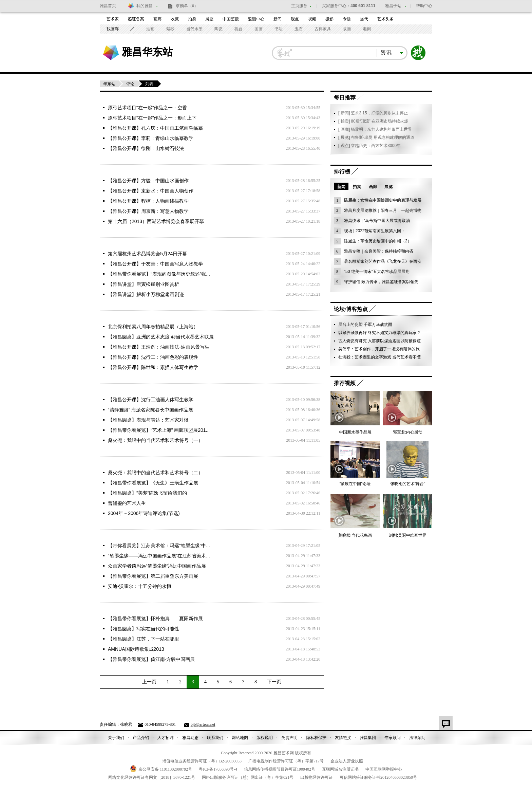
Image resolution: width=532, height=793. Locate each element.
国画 (259, 29)
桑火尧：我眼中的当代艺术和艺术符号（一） (155, 440)
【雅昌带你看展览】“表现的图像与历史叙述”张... (159, 274)
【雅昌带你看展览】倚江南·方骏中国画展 (151, 659)
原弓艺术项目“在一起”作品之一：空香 (147, 108)
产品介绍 (141, 738)
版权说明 (265, 738)
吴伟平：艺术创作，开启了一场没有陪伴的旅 (379, 349)
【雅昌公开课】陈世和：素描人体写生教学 (153, 367)
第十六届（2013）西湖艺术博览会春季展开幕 (156, 221)
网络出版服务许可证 (248, 777)
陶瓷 (218, 29)
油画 (150, 29)
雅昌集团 (368, 738)
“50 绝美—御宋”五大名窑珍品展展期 (377, 272)
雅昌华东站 (147, 52)
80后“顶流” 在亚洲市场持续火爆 (379, 121)
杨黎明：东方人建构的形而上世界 (381, 129)
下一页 (274, 682)
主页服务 (299, 6)
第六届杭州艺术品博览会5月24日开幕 (147, 254)
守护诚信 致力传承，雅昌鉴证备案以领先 (381, 282)
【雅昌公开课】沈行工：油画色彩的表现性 (153, 357)
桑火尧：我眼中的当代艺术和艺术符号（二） (155, 473)
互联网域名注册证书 (340, 769)
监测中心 (256, 19)
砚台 (239, 29)
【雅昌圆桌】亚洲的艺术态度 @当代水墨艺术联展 (161, 337)
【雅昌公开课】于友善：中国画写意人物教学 (155, 264)
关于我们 (116, 738)
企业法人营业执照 (347, 761)
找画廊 (113, 29)
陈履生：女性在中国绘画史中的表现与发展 (383, 200)
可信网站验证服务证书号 (378, 777)
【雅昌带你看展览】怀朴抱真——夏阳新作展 (155, 619)
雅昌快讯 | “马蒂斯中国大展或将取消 (377, 221)
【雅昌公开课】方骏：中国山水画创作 (148, 181)
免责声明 (289, 738)
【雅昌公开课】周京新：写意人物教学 (148, 211)
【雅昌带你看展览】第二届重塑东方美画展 (153, 576)
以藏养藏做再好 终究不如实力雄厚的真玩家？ (379, 333)
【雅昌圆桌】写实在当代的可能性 (144, 629)
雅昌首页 (108, 6)
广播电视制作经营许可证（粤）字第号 (286, 761)
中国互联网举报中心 (384, 769)
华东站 (109, 84)
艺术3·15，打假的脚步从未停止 (379, 113)
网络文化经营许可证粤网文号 (152, 777)
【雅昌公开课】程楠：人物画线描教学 (148, 201)
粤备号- (218, 769)
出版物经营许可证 (317, 777)
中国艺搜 (231, 19)
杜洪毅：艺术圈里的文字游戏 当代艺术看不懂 (379, 357)
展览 (209, 19)
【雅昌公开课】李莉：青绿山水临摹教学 (151, 138)
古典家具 (323, 29)
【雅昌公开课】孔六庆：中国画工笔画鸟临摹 (155, 128)
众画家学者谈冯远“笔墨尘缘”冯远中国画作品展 (157, 566)
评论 (130, 84)
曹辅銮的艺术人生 (127, 503)
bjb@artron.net (203, 724)
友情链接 (343, 738)
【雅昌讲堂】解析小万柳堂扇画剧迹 (146, 294)
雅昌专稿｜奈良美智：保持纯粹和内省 (379, 251)
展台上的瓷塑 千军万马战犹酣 (365, 325)
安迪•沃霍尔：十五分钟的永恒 (140, 586)
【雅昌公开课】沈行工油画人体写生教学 (151, 400)
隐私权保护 (316, 738)
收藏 (175, 19)
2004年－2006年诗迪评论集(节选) (144, 513)
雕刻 (367, 29)
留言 (446, 723)
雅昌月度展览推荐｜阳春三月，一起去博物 (383, 210)
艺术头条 (385, 19)
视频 (312, 19)
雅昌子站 (393, 6)
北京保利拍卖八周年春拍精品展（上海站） (153, 327)
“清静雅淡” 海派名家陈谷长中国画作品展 (150, 410)
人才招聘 (166, 738)
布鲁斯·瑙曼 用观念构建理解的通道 (383, 137)
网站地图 (240, 738)
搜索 (418, 53)
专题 (347, 19)
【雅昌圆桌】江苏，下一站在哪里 (144, 639)
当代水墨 (194, 29)
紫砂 (170, 29)
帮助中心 (424, 6)
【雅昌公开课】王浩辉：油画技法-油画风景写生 (159, 347)
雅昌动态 (190, 738)
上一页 (149, 682)
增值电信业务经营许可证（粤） (202, 761)
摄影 (329, 19)
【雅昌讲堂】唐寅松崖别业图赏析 (144, 284)
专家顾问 (393, 738)
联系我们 (215, 738)
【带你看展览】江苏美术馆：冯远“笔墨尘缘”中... (159, 546)
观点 (295, 19)
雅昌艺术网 (111, 53)
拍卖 (192, 19)
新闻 (278, 19)
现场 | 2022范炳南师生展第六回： (375, 231)
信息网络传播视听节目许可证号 (280, 769)
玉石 (299, 29)
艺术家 (113, 19)
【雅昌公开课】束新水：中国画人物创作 (151, 191)
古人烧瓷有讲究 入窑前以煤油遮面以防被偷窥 (379, 341)
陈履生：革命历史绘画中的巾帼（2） (378, 241)
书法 (279, 29)
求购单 (187, 6)
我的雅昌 (145, 6)
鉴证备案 (136, 19)
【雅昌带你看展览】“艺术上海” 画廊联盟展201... (159, 430)
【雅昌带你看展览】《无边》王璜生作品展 (153, 483)
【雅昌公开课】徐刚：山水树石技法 (146, 148)
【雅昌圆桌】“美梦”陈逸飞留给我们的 (147, 493)
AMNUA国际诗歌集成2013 (136, 649)
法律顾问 (417, 738)
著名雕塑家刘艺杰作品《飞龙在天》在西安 (383, 261)
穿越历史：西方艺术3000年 (376, 146)
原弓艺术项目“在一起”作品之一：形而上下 (152, 118)
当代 (364, 19)
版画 (347, 29)
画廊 (157, 19)
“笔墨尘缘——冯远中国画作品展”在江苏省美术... (159, 556)
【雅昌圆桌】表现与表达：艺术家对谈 (148, 420)
